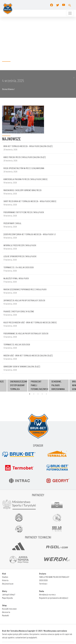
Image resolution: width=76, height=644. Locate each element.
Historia (5, 580)
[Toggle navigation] (70, 13)
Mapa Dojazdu (7, 598)
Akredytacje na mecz (47, 594)
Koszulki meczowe (9, 609)
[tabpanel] (38, 386)
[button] (70, 5)
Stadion (5, 577)
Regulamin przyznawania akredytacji (54, 598)
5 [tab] (46, 394)
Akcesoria (6, 612)
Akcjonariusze (8, 584)
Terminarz (43, 584)
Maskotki (6, 615)
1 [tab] (30, 394)
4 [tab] (42, 394)
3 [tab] (38, 394)
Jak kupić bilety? (9, 594)
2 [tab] (34, 394)
